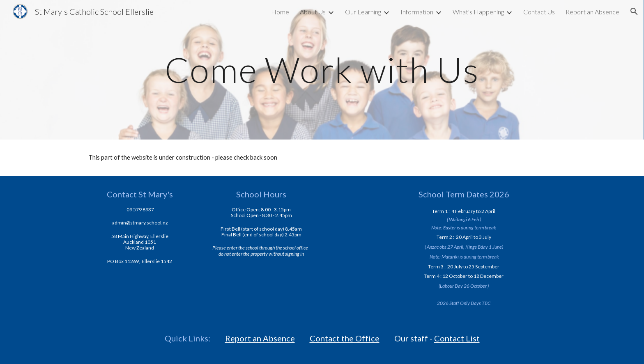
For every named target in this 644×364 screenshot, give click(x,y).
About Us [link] (313, 12)
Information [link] (417, 12)
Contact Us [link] (539, 12)
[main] (322, 70)
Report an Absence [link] (592, 12)
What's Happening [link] (478, 12)
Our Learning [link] (363, 12)
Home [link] (280, 12)
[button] (634, 11)
